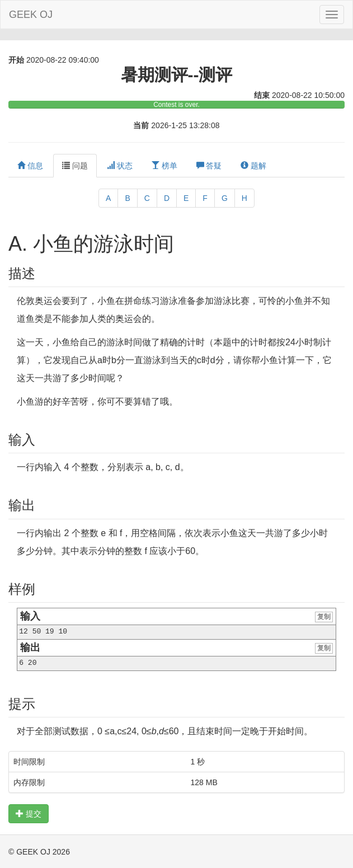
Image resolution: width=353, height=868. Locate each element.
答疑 (209, 166)
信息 (30, 166)
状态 (120, 166)
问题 (75, 166)
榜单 (164, 166)
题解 (253, 166)
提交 (29, 814)
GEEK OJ (31, 15)
